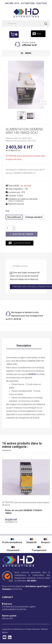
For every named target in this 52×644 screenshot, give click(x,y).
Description (24, 346)
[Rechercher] (26, 24)
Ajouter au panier (23, 234)
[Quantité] (9, 228)
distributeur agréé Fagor (37, 586)
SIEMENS (32, 374)
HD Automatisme (17, 629)
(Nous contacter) (16, 201)
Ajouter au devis (20, 243)
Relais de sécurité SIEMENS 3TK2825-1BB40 (24, 512)
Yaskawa (6, 589)
